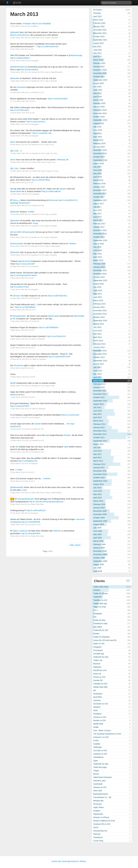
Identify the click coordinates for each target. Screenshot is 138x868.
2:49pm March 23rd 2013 (19, 348)
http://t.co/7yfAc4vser (71, 415)
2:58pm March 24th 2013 (19, 330)
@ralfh (13, 383)
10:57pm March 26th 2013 (20, 153)
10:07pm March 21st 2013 (19, 452)
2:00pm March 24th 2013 (19, 339)
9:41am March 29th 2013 (19, 49)
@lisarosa (14, 395)
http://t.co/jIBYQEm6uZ (58, 296)
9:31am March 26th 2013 (19, 226)
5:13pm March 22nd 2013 (19, 409)
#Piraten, (68, 435)
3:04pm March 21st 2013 (19, 493)
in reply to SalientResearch (53, 72)
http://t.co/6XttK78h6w (41, 180)
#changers (27, 24)
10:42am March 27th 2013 (20, 113)
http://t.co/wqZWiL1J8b (42, 133)
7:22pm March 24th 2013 (19, 321)
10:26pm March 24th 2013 (20, 298)
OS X (34, 101)
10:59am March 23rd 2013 (20, 359)
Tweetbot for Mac (38, 206)
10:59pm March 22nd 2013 (20, 377)
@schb (17, 3)
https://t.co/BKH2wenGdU (48, 47)
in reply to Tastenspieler (52, 246)
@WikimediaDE (17, 487)
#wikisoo (73, 244)
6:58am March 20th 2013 (19, 536)
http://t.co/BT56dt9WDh (49, 327)
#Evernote (54, 200)
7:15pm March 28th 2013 (19, 72)
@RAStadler (79, 316)
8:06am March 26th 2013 (19, 237)
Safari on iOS (36, 525)
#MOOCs (57, 531)
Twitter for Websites (38, 339)
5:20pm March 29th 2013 (19, 38)
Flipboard (35, 267)
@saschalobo (16, 191)
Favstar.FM (36, 298)
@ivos (13, 142)
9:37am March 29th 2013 (19, 61)
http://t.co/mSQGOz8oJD (21, 275)
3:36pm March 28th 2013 (19, 81)
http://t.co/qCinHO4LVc (36, 122)
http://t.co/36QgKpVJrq (28, 461)
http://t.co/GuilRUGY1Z (68, 200)
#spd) (66, 447)
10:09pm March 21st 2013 (19, 441)
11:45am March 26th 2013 (20, 194)
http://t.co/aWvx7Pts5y (19, 287)
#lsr (14, 319)
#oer (25, 490)
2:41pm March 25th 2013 (19, 290)
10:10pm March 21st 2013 (19, 429)
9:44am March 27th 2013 (19, 124)
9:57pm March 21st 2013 (19, 464)
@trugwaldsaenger (26, 499)
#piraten (63, 189)
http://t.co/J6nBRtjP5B (31, 522)
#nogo (35, 223)
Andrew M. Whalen (78, 861)
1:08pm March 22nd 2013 (19, 418)
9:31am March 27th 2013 (19, 136)
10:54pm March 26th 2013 (20, 171)
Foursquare (36, 418)
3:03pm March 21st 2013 (19, 504)
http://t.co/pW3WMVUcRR (59, 357)
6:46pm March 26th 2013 (19, 183)
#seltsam (47, 479)
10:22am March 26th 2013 (20, 206)
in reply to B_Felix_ (51, 153)
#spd (72, 424)
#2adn (19, 470)
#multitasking (16, 522)
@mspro (17, 296)
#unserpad (21, 87)
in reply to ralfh (49, 386)
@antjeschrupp (75, 55)
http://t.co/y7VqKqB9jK (41, 24)
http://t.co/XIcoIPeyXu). (20, 35)
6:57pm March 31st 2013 (19, 26)
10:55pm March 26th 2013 (20, 162)
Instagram (34, 26)
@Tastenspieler (31, 70)
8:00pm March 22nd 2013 (19, 386)
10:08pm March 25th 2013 (20, 267)
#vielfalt (31, 212)
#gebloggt (14, 203)
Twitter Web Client (37, 38)
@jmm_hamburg (20, 531)
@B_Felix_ (15, 151)
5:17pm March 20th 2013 (19, 513)
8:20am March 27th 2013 (19, 145)
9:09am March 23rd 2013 (19, 368)
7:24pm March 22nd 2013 (19, 397)
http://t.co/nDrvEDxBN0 (58, 99)
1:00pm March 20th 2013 (19, 525)
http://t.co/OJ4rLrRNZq (39, 502)
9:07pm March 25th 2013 (19, 278)
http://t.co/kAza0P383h (31, 533)
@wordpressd (57, 502)
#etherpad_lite (63, 160)
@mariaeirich (24, 203)
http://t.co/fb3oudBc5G (52, 191)
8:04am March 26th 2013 (19, 246)
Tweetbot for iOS (37, 72)
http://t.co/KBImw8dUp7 (20, 58)
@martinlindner (19, 316)
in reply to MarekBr (51, 38)
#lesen (34, 275)
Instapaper (35, 61)
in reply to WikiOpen (51, 237)
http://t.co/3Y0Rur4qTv (20, 110)
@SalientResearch (18, 67)
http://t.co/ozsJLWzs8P (25, 264)
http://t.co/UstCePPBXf (20, 406)
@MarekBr (15, 32)
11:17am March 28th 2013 (20, 101)
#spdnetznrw (15, 426)
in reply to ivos (49, 145)
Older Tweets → (76, 545)
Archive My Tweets (59, 861)
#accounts (80, 519)
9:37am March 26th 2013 (19, 214)
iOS (32, 49)
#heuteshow (19, 365)
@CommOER (16, 232)
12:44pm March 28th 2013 (20, 92)
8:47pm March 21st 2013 (19, 472)
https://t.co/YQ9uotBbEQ (25, 307)
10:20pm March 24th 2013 (20, 310)
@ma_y (16, 200)
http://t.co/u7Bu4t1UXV (56, 336)
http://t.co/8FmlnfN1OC (36, 510)
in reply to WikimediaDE (53, 493)
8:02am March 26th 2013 (19, 255)
